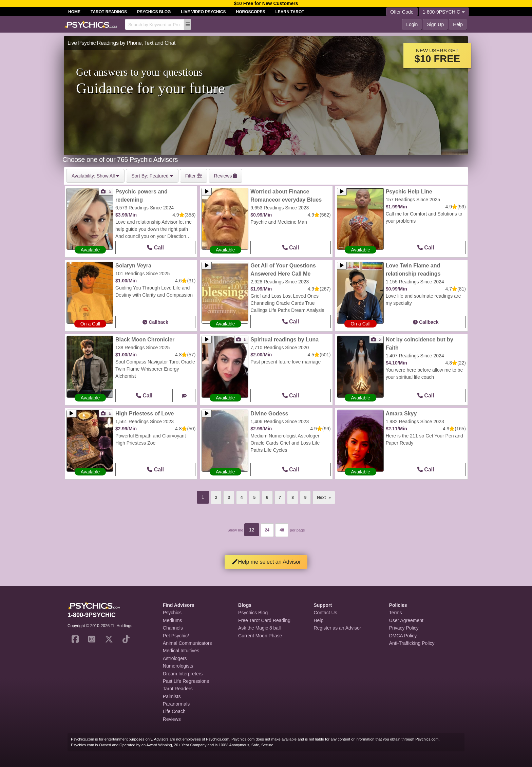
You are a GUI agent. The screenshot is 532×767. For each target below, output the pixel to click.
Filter (194, 176)
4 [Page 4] (242, 498)
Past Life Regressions (186, 681)
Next (326, 495)
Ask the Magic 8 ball (259, 628)
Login (412, 24)
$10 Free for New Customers (266, 3)
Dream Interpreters (183, 674)
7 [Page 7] (280, 498)
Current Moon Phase (260, 636)
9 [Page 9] (306, 498)
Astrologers (175, 658)
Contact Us (325, 613)
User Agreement (406, 620)
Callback (155, 322)
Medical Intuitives (181, 651)
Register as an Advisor (337, 628)
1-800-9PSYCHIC (444, 12)
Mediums (173, 620)
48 (282, 530)
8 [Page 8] (293, 498)
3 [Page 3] (229, 498)
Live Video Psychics (203, 12)
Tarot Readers (178, 689)
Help (458, 24)
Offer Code (402, 12)
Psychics (172, 613)
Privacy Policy (404, 628)
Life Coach (174, 711)
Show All (95, 176)
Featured (152, 176)
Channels (173, 628)
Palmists (172, 696)
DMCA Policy (403, 636)
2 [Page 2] (216, 498)
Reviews (172, 719)
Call (155, 248)
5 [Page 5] (254, 498)
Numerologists (178, 666)
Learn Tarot (290, 12)
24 (267, 530)
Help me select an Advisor (266, 562)
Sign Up (435, 24)
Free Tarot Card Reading (264, 620)
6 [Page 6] (267, 498)
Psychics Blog (154, 12)
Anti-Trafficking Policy (412, 643)
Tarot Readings (109, 12)
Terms (396, 613)
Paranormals (176, 704)
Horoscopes (251, 12)
